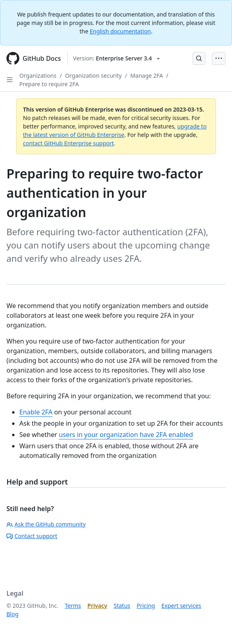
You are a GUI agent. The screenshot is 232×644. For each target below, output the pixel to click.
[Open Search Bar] (199, 58)
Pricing (146, 606)
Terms (73, 606)
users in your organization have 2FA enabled (126, 435)
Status (122, 606)
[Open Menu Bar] (219, 58)
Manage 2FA (146, 76)
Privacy (97, 606)
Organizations (38, 76)
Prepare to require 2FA (49, 84)
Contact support (32, 536)
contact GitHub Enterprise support (68, 143)
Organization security (93, 76)
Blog (12, 614)
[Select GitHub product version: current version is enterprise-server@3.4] (116, 58)
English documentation (120, 31)
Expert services (181, 606)
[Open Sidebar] (10, 80)
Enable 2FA (36, 412)
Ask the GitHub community (46, 524)
